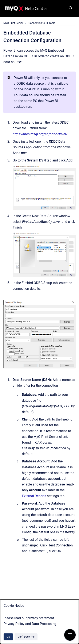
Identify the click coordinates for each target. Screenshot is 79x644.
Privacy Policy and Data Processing (30, 624)
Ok (8, 637)
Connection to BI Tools (42, 23)
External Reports (34, 496)
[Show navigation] (70, 635)
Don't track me (26, 637)
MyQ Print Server (13, 23)
